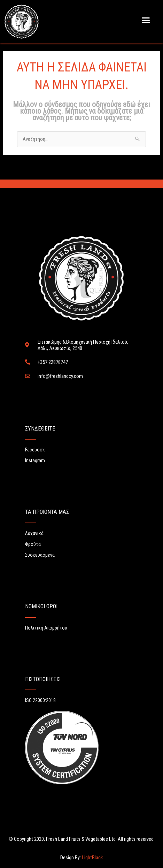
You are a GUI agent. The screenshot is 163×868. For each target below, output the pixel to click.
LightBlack (92, 858)
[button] (146, 20)
